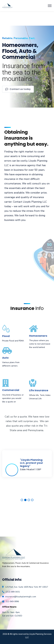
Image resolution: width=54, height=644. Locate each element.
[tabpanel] (27, 464)
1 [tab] (22, 500)
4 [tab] (32, 500)
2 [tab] (25, 500)
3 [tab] (29, 500)
